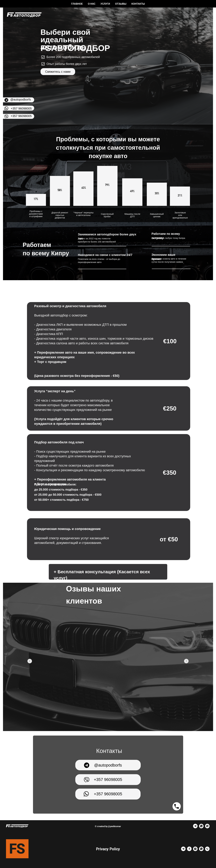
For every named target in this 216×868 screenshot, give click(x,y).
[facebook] (189, 850)
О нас (92, 4)
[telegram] (195, 827)
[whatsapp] (201, 827)
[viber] (207, 827)
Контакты (138, 4)
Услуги (105, 4)
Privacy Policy (108, 849)
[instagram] (195, 850)
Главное (77, 4)
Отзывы (121, 4)
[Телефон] (207, 850)
